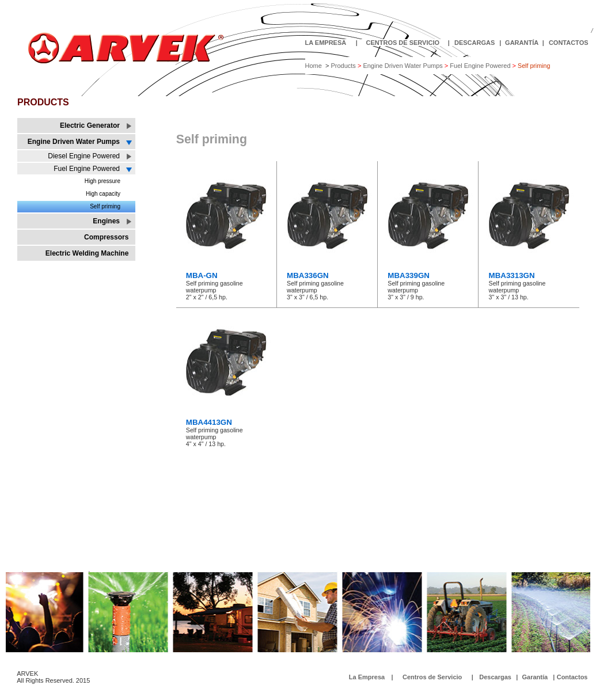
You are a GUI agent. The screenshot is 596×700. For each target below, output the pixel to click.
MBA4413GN (209, 422)
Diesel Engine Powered (90, 157)
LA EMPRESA (326, 43)
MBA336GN (308, 275)
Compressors (108, 237)
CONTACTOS (569, 43)
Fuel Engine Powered (480, 66)
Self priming (105, 206)
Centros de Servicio (432, 677)
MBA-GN (202, 275)
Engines (113, 222)
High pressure (103, 181)
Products (343, 66)
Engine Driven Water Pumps (403, 66)
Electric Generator (96, 126)
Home (314, 66)
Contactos (572, 677)
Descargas (495, 677)
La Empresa (367, 677)
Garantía (535, 677)
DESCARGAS (474, 43)
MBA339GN (409, 275)
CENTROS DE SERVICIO (403, 43)
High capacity (103, 194)
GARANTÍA (522, 43)
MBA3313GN (512, 275)
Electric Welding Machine (89, 253)
